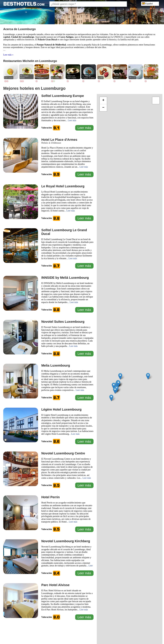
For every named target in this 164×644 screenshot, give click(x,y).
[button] (114, 386)
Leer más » (8, 55)
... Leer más (71, 120)
